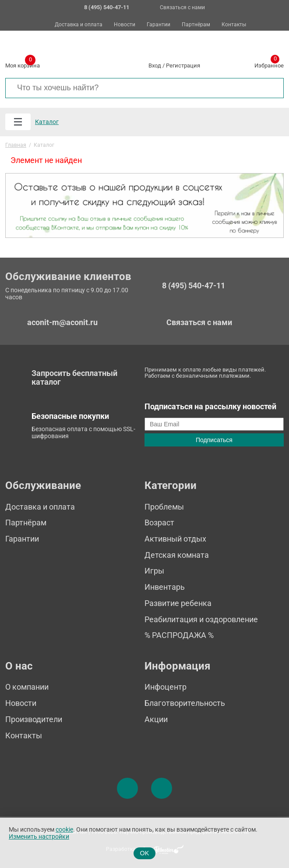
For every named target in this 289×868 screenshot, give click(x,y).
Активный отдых (175, 539)
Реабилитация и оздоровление (201, 619)
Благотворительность (185, 703)
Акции (156, 719)
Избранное (269, 64)
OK (145, 853)
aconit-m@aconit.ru (62, 322)
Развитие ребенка (178, 603)
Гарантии (159, 25)
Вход (155, 66)
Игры (154, 571)
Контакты (234, 25)
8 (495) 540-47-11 (194, 286)
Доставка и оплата (79, 25)
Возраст (159, 523)
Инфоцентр (166, 687)
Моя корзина (23, 64)
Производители (34, 719)
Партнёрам (196, 25)
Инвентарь (165, 587)
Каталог (47, 122)
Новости (125, 25)
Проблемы (164, 507)
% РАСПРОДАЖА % (179, 635)
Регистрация (183, 66)
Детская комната (177, 555)
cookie (64, 830)
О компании (27, 687)
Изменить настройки (39, 837)
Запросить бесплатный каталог (74, 378)
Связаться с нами (182, 7)
